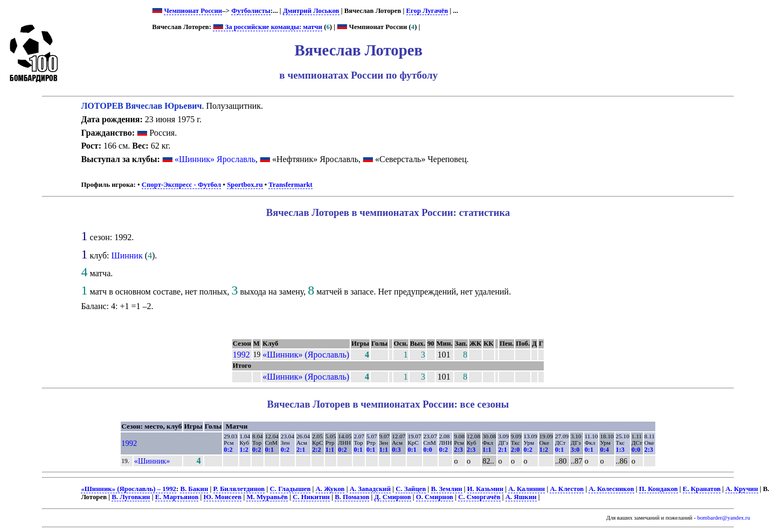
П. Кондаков (659, 489)
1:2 (244, 450)
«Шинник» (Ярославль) (306, 355)
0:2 (228, 450)
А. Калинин (526, 489)
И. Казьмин (485, 489)
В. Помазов (352, 497)
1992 (241, 355)
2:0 (515, 450)
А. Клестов (567, 489)
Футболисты (251, 11)
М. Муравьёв (267, 497)
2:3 (458, 450)
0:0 (428, 450)
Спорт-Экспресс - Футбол (182, 185)
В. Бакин (194, 489)
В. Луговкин (131, 497)
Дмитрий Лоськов (311, 11)
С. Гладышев (290, 489)
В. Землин (447, 489)
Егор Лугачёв (427, 11)
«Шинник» (152, 461)
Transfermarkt (290, 185)
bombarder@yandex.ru (724, 518)
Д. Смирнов (393, 497)
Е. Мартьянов (177, 497)
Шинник (127, 255)
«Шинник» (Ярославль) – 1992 (129, 489)
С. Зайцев (411, 489)
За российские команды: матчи (268, 27)
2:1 (301, 450)
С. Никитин (311, 497)
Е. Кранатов (702, 489)
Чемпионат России (193, 11)
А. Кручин (742, 489)
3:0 (575, 450)
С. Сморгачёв (479, 497)
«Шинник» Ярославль (215, 159)
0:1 (269, 450)
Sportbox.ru (245, 185)
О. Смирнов (435, 497)
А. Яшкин (521, 497)
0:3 (396, 450)
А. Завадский (370, 489)
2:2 (316, 450)
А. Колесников (611, 489)
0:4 (604, 450)
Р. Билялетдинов (239, 489)
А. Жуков (330, 489)
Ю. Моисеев (223, 497)
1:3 (620, 450)
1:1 (330, 450)
